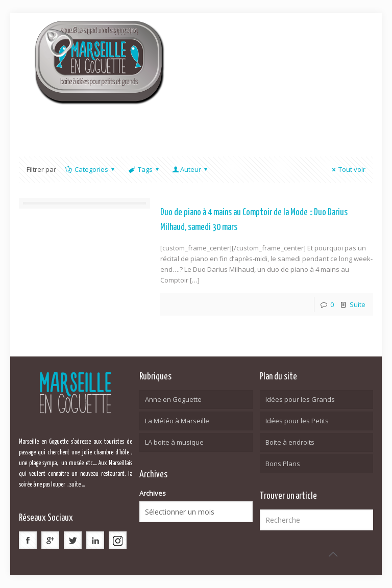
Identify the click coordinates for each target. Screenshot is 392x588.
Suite (358, 304)
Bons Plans (283, 464)
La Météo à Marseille (177, 421)
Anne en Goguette (173, 399)
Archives (153, 493)
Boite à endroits (290, 442)
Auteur (191, 169)
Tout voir (347, 169)
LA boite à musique (174, 442)
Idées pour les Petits (297, 421)
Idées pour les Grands (300, 399)
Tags (144, 169)
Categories (91, 169)
